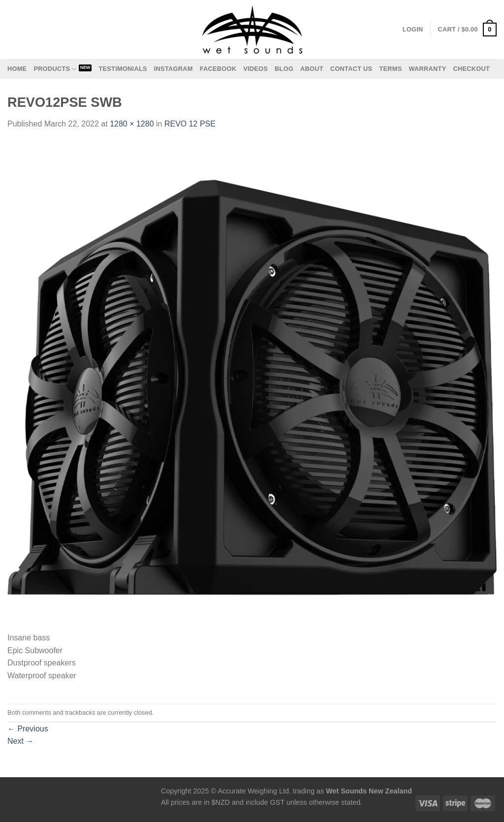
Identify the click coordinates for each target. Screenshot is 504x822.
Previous (28, 729)
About (312, 69)
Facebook (218, 69)
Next (20, 741)
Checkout (471, 69)
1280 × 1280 (132, 124)
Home (17, 69)
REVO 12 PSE (190, 124)
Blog (284, 69)
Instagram (173, 69)
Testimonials (123, 69)
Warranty (427, 69)
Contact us (351, 69)
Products (55, 69)
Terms (390, 69)
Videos (255, 69)
